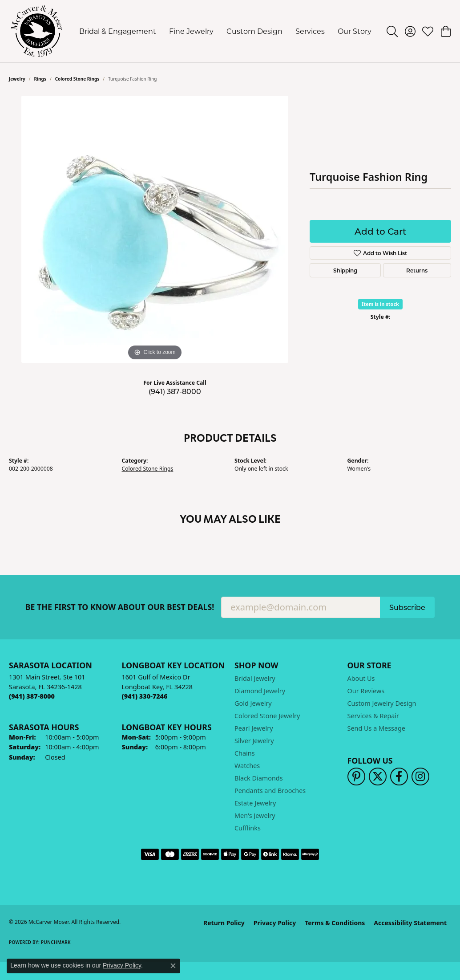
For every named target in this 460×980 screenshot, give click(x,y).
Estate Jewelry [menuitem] (255, 803)
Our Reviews (366, 691)
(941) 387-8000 (175, 391)
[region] (155, 229)
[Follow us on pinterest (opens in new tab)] (356, 777)
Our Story (355, 31)
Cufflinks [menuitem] (248, 828)
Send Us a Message (376, 728)
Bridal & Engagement (118, 31)
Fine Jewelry (191, 31)
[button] (392, 31)
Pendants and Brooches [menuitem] (270, 791)
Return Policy (224, 923)
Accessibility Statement (410, 923)
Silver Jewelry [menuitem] (254, 741)
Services (310, 31)
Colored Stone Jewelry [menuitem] (267, 716)
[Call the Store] (32, 696)
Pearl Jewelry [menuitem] (254, 728)
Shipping (345, 270)
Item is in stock (380, 304)
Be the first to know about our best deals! (120, 607)
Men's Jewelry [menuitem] (255, 815)
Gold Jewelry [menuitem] (253, 703)
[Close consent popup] (173, 966)
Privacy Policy (275, 923)
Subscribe (407, 607)
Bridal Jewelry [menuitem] (255, 678)
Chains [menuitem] (245, 753)
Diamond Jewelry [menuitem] (260, 691)
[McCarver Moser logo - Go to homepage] (37, 31)
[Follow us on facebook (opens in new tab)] (399, 777)
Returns (417, 270)
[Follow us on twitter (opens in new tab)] (378, 777)
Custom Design (254, 31)
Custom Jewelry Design (382, 703)
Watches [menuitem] (247, 766)
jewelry (17, 79)
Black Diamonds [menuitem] (259, 778)
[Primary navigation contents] (226, 31)
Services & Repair (373, 716)
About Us (361, 678)
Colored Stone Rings (77, 79)
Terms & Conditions (335, 923)
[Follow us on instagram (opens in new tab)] (420, 777)
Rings (40, 79)
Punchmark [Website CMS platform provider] (56, 942)
